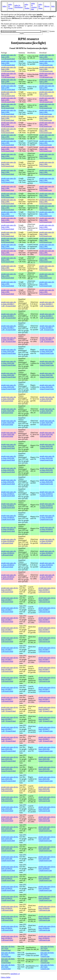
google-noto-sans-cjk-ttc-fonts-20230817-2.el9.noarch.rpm (47, 590)
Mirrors (47, 6)
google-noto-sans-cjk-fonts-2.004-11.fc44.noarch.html (9, 57)
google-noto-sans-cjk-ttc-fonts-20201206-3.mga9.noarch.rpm (47, 829)
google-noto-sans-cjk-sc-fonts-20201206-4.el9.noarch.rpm (47, 399)
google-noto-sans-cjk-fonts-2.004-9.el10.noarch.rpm (47, 131)
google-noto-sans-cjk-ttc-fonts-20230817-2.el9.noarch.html (10, 590)
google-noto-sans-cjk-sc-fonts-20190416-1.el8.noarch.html (9, 541)
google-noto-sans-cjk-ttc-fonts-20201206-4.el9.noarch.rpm (47, 789)
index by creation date (34, 6)
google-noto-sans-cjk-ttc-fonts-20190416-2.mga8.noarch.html (10, 869)
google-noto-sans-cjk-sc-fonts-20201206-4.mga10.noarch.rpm (47, 351)
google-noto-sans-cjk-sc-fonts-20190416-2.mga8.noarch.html (9, 494)
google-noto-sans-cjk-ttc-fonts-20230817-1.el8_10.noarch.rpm (47, 709)
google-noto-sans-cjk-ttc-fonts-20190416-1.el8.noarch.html (10, 908)
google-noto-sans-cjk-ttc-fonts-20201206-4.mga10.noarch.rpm (47, 749)
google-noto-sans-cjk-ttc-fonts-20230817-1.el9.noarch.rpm (47, 669)
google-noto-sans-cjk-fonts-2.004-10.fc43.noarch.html (9, 81)
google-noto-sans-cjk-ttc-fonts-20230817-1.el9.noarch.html (10, 669)
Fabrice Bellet (6, 977)
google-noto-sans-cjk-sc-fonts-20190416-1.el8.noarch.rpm (47, 541)
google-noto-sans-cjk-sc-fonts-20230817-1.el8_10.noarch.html (9, 304)
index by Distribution (18, 6)
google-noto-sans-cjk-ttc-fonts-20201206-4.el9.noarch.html (10, 789)
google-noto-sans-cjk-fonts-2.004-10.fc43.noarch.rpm (47, 81)
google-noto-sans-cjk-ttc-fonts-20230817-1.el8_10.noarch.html (10, 709)
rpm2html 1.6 (15, 974)
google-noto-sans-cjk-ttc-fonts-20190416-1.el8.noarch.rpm (47, 908)
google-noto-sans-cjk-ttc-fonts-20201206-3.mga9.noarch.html (10, 829)
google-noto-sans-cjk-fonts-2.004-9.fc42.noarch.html (9, 106)
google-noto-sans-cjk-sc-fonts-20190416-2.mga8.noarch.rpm (47, 494)
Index (4, 6)
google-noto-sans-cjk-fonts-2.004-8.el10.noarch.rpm (47, 234)
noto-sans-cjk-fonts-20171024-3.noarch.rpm (47, 948)
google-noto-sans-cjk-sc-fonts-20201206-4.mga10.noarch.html (9, 351)
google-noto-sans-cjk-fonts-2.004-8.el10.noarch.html (9, 234)
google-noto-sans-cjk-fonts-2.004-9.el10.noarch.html (9, 131)
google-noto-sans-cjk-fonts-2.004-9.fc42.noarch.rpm (47, 106)
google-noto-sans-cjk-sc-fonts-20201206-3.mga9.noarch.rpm (47, 446)
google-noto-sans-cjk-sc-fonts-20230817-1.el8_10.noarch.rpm (47, 304)
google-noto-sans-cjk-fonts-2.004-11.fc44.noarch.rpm (47, 57)
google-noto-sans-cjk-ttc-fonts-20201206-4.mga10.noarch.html (10, 749)
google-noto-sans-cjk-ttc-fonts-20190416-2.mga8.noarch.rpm (47, 869)
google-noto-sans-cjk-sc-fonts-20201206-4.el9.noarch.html (9, 399)
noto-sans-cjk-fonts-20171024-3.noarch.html (8, 948)
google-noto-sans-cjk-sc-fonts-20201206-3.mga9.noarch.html (9, 446)
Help (53, 6)
